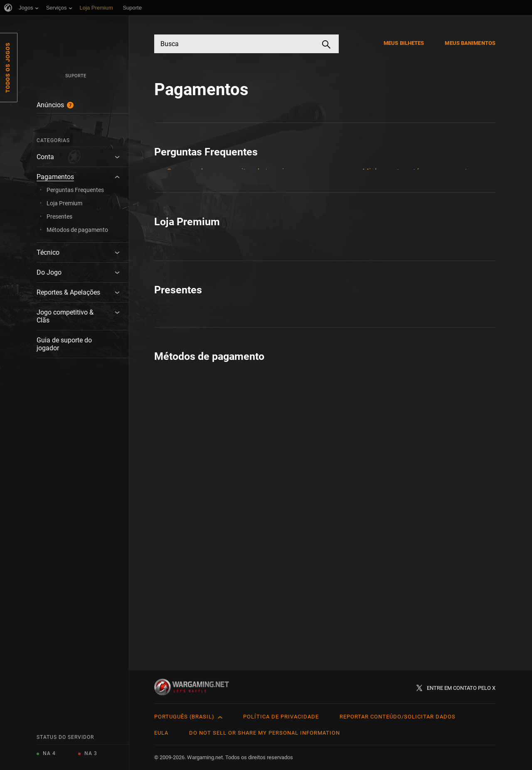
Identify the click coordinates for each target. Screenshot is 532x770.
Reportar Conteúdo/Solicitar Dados (398, 717)
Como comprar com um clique (216, 368)
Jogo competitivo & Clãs (65, 316)
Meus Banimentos (470, 43)
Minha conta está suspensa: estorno (422, 171)
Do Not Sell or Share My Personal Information (265, 733)
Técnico (48, 252)
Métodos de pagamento (77, 230)
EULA (161, 733)
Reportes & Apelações (68, 292)
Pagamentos (55, 177)
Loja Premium (64, 203)
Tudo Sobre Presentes (203, 506)
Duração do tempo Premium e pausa (227, 231)
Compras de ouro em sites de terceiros (230, 171)
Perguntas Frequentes (75, 190)
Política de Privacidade (281, 717)
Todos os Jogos (8, 68)
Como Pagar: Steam (200, 602)
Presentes (59, 216)
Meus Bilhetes (404, 43)
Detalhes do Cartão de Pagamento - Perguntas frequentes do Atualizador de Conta (232, 201)
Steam (373, 613)
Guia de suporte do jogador (64, 344)
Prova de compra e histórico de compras (429, 368)
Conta (45, 157)
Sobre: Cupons (387, 387)
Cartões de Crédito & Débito (212, 583)
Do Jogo (49, 272)
